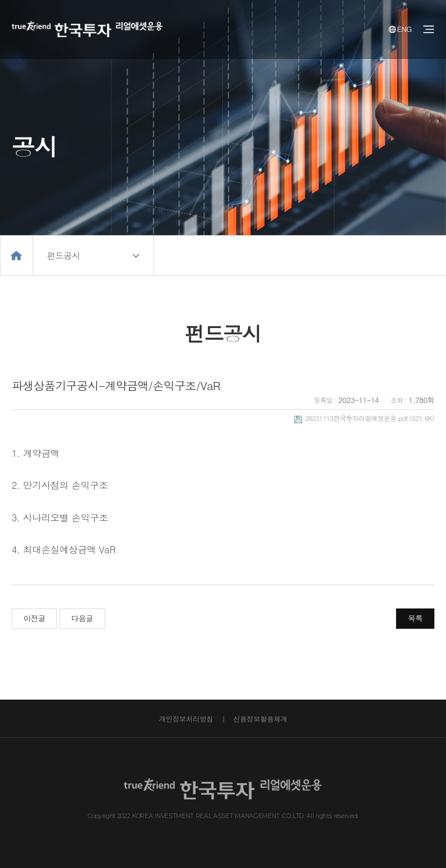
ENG (400, 29)
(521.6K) (364, 418)
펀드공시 (63, 255)
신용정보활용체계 (260, 718)
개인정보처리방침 (186, 718)
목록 (416, 618)
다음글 (82, 618)
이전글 (35, 618)
